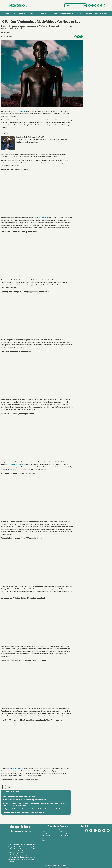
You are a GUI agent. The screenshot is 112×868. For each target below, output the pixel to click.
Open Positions (64, 835)
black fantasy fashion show (15, 464)
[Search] (85, 5)
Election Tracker (101, 13)
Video (55, 13)
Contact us (63, 830)
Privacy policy (63, 832)
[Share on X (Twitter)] (78, 37)
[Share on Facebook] (76, 37)
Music (31, 13)
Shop (79, 13)
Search (65, 4)
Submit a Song (64, 834)
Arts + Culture (66, 13)
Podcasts (88, 13)
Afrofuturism (22, 111)
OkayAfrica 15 (10, 13)
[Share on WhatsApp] (81, 37)
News (21, 13)
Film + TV (43, 13)
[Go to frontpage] (18, 5)
